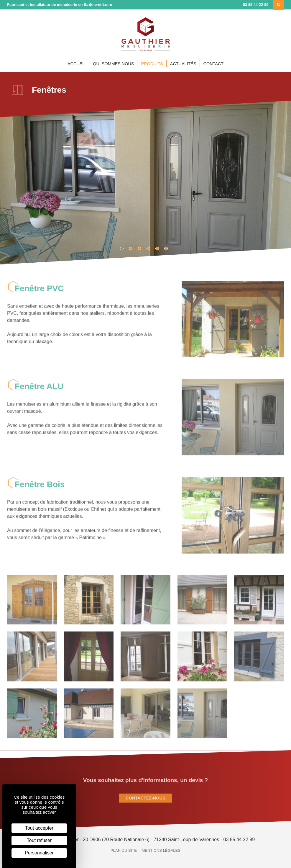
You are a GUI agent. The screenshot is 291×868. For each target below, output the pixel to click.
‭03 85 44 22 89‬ (263, 5)
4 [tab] (150, 247)
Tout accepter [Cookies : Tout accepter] (39, 828)
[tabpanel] (145, 183)
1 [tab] (124, 247)
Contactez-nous (145, 801)
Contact (213, 64)
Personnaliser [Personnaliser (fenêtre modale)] (39, 853)
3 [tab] (141, 247)
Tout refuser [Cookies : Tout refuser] (39, 840)
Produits (152, 64)
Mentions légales (161, 850)
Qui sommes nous (113, 64)
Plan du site (124, 850)
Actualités (183, 64)
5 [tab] (159, 247)
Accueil (77, 64)
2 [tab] (132, 247)
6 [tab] (168, 247)
